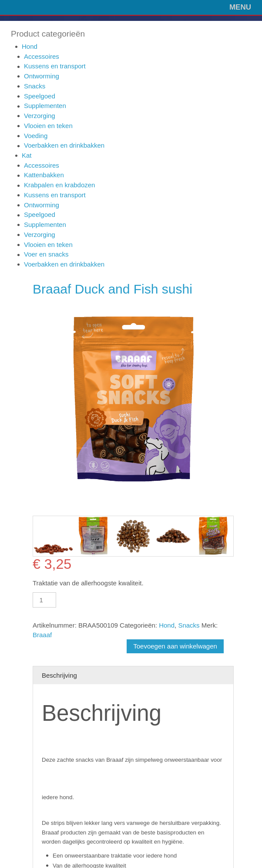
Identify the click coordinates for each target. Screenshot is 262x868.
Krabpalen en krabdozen (59, 185)
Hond (30, 46)
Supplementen (45, 106)
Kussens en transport (55, 66)
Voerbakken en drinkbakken (64, 145)
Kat (27, 155)
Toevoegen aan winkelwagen (175, 646)
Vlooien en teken (48, 126)
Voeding (36, 136)
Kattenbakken (44, 175)
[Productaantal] (44, 600)
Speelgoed (40, 96)
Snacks (35, 86)
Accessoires (42, 56)
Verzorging (40, 116)
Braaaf (42, 635)
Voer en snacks (46, 254)
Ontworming (42, 76)
